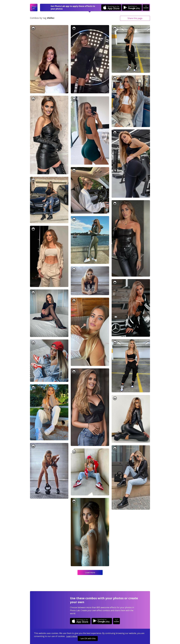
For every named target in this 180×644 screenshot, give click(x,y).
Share (135, 18)
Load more (90, 572)
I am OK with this (88, 638)
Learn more (72, 636)
